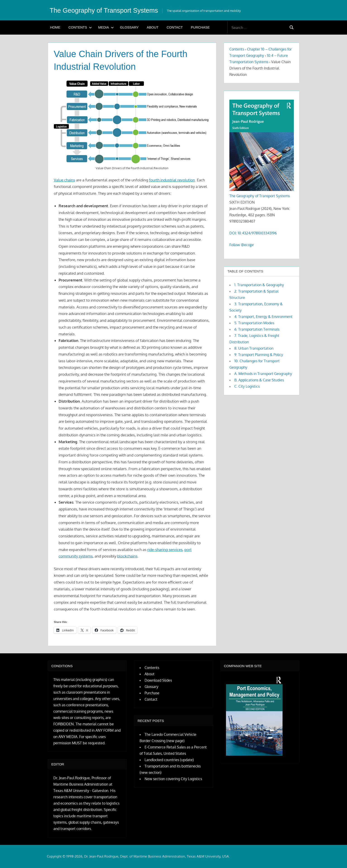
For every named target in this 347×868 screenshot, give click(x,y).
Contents (80, 27)
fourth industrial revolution (172, 180)
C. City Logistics (247, 386)
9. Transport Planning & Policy (259, 355)
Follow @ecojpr (242, 245)
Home (55, 27)
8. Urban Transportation (254, 348)
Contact (175, 27)
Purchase (200, 27)
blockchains (127, 556)
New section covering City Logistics (173, 779)
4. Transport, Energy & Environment (263, 317)
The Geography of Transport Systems (110, 10)
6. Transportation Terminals (257, 329)
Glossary (129, 27)
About (153, 27)
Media (106, 27)
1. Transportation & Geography (259, 285)
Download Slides (158, 680)
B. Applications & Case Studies (259, 380)
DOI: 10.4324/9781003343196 (253, 233)
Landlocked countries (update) (169, 760)
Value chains (64, 180)
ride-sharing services (165, 549)
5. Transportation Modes (254, 323)
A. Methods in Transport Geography (263, 374)
